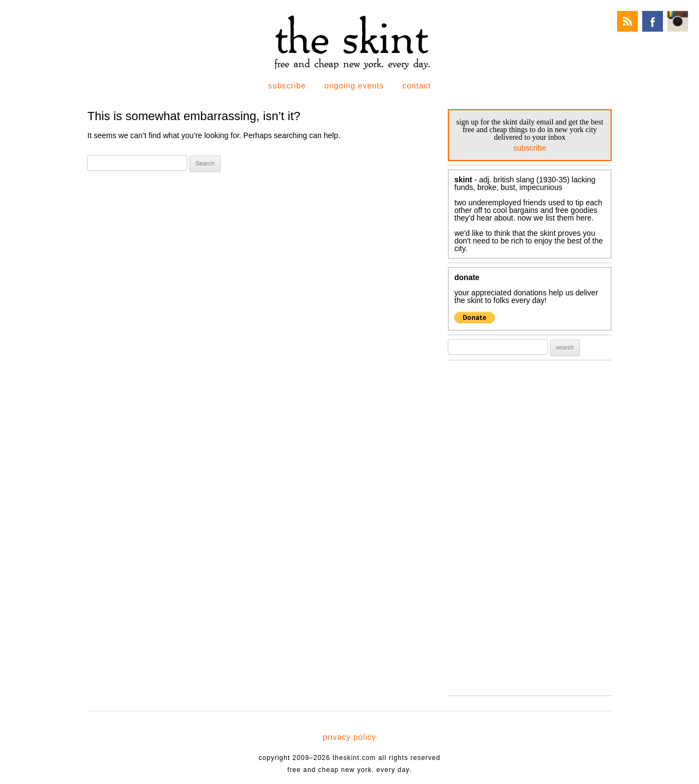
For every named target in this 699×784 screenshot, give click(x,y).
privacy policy (349, 737)
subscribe (287, 86)
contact (417, 86)
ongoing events (354, 86)
